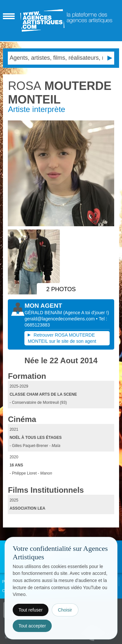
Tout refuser (31, 610)
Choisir (65, 610)
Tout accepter (32, 626)
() (86, 313)
